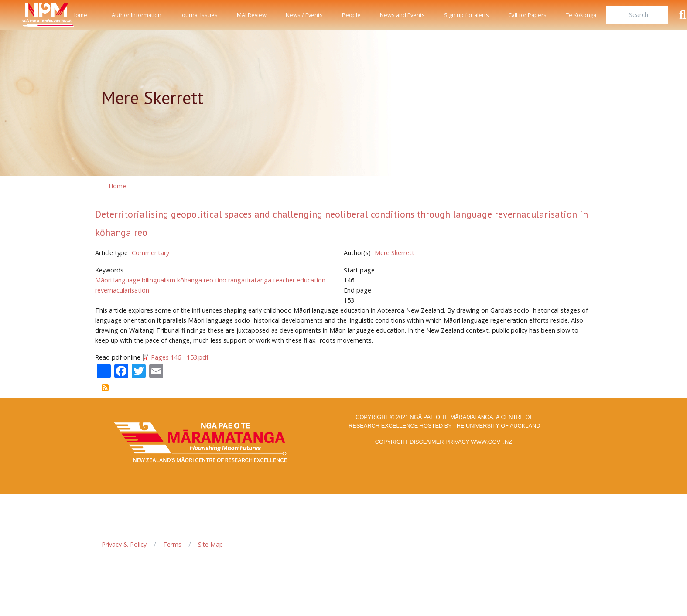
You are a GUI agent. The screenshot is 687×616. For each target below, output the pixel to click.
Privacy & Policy (124, 544)
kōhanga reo (195, 280)
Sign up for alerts (467, 15)
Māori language (118, 280)
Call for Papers (527, 15)
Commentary (150, 253)
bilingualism (159, 280)
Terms (172, 544)
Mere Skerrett (395, 253)
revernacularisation (122, 290)
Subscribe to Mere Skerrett (105, 388)
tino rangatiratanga (243, 280)
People (351, 15)
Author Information (137, 15)
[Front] (26, 15)
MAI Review (252, 15)
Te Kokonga (581, 15)
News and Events (402, 15)
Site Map (210, 544)
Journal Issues (199, 15)
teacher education (299, 280)
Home (79, 15)
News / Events (304, 15)
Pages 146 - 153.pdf (180, 357)
